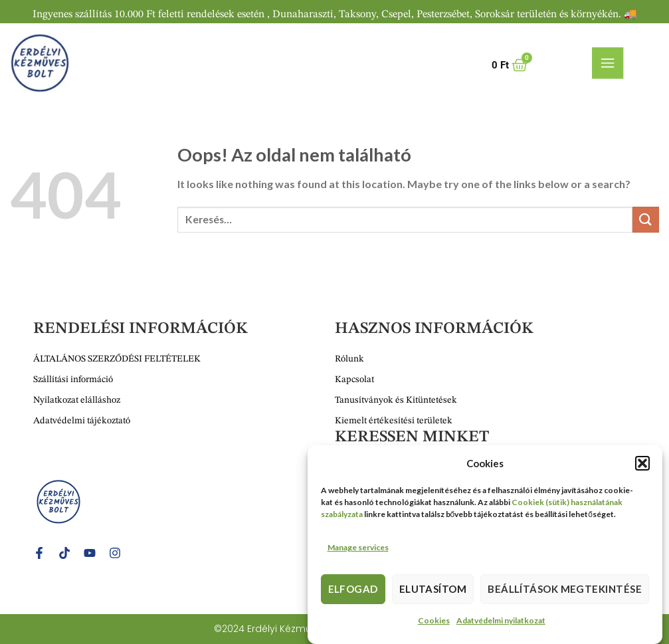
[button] (642, 467)
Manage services (358, 551)
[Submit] (646, 220)
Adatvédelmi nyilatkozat (501, 624)
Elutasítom (433, 592)
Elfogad (353, 592)
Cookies (434, 624)
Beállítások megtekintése (565, 592)
